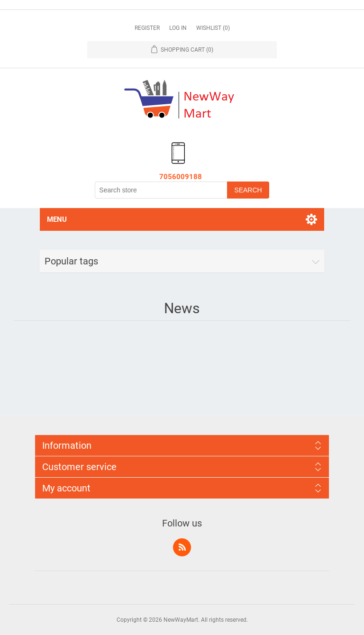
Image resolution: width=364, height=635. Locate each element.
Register (147, 28)
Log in (178, 28)
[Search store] (161, 190)
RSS (182, 547)
